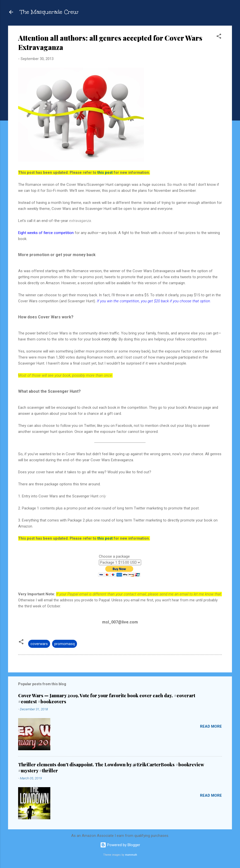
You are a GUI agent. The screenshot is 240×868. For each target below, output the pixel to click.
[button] (219, 37)
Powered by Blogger (120, 845)
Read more (211, 726)
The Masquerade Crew (49, 12)
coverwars (39, 644)
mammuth (131, 855)
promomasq (65, 644)
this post (105, 172)
